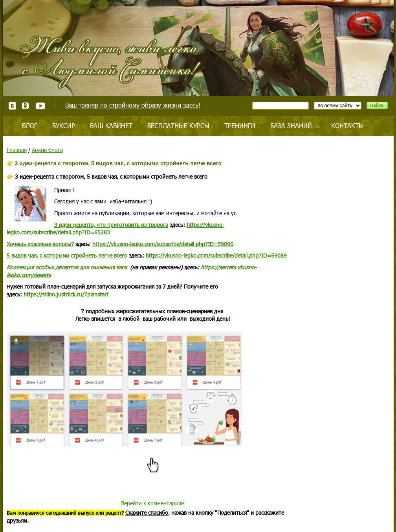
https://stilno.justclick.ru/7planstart (66, 294)
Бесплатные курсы (178, 125)
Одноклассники (26, 106)
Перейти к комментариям (153, 503)
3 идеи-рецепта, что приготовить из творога (111, 225)
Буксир (64, 125)
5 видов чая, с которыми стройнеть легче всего (67, 255)
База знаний (291, 125)
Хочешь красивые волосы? (40, 244)
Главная (17, 150)
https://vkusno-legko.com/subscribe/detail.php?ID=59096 (163, 244)
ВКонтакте (12, 106)
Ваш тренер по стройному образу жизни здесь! (133, 105)
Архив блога (47, 150)
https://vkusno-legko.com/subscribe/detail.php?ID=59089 (216, 255)
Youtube (40, 106)
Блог (30, 125)
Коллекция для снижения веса (67, 267)
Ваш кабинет (111, 125)
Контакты (347, 125)
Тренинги (240, 125)
